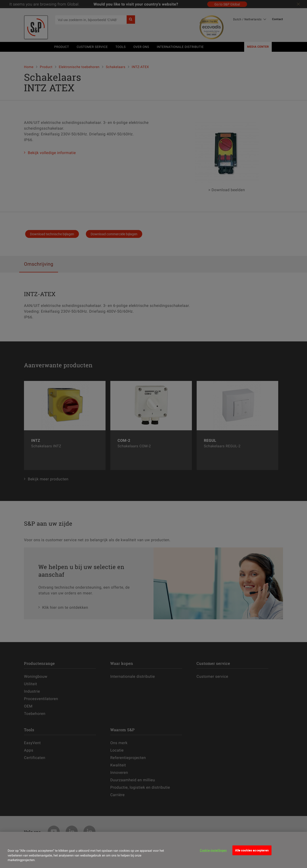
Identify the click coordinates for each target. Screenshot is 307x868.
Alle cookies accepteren (252, 850)
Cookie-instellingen (213, 850)
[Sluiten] (13, 842)
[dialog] (153, 850)
